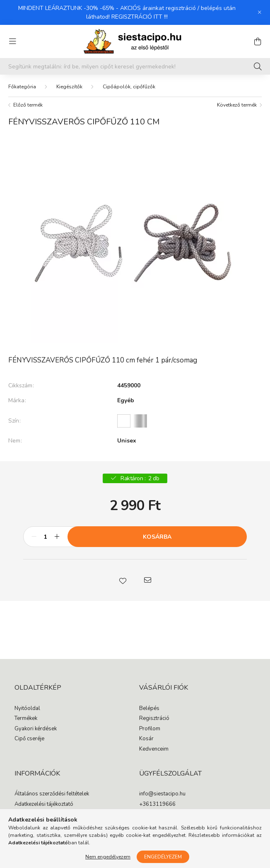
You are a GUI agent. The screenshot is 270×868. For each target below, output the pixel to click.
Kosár (146, 739)
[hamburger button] (12, 41)
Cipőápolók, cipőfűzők (129, 87)
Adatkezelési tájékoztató (44, 805)
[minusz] (34, 537)
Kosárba (157, 537)
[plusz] (57, 537)
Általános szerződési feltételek (52, 794)
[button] (123, 580)
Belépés (149, 709)
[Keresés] (258, 66)
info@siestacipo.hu (162, 794)
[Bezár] (260, 12)
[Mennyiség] (45, 537)
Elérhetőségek (32, 835)
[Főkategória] (22, 87)
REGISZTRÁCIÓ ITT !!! (140, 17)
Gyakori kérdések (36, 729)
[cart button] (258, 41)
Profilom (150, 729)
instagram (157, 831)
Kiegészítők (69, 87)
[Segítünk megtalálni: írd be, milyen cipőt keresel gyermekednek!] (135, 66)
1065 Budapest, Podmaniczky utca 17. (186, 815)
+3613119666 (157, 805)
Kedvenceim (154, 749)
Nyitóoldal (27, 709)
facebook (141, 831)
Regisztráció (154, 719)
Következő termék (237, 105)
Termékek (26, 719)
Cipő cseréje (29, 739)
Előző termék (28, 105)
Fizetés (23, 815)
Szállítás (25, 825)
